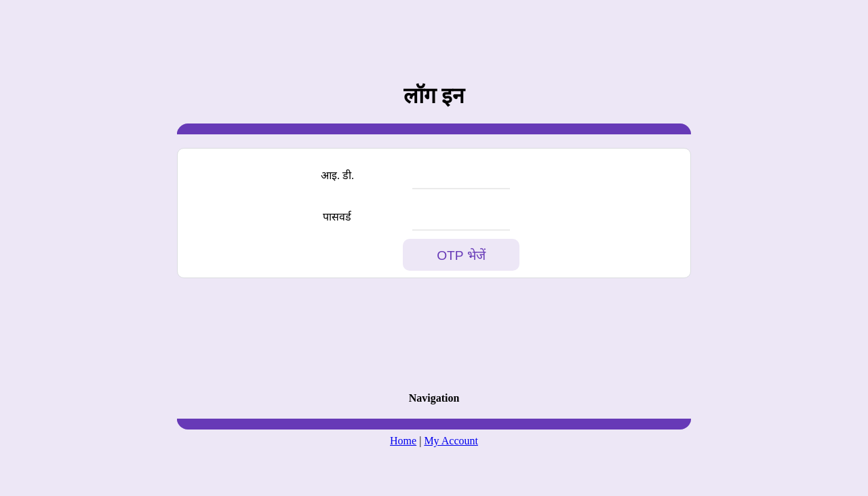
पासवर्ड (337, 217)
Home (403, 441)
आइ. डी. (337, 175)
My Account (451, 441)
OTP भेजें (461, 255)
